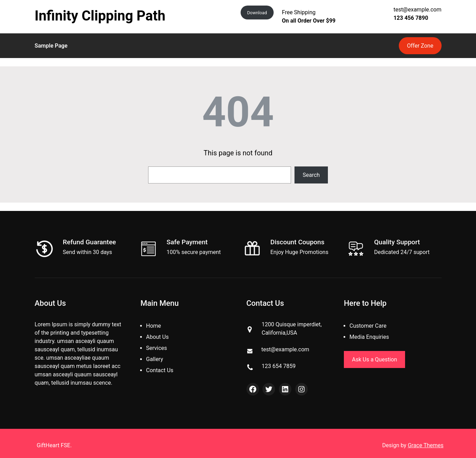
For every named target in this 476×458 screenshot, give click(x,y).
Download (257, 13)
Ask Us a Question (374, 359)
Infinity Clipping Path (100, 16)
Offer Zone (420, 46)
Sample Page (51, 46)
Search (311, 175)
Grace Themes (426, 445)
